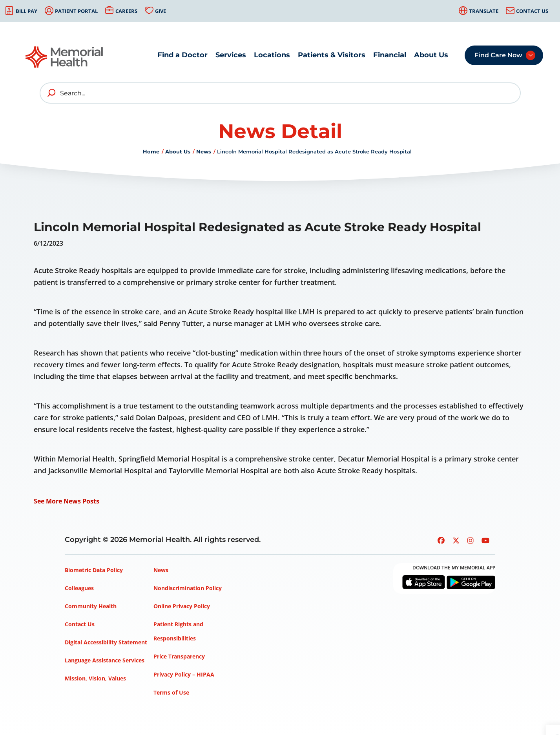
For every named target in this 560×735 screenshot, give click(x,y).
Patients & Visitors (332, 55)
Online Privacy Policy (182, 606)
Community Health (91, 606)
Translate (484, 11)
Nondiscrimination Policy (188, 588)
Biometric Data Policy (94, 570)
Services (231, 55)
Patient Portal (76, 11)
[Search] (280, 93)
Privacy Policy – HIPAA (184, 674)
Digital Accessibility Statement (106, 642)
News (204, 151)
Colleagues (79, 588)
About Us (431, 55)
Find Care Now (498, 55)
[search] (52, 93)
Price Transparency (179, 656)
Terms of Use (171, 692)
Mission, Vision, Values (95, 678)
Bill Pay (26, 11)
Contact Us (532, 11)
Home (151, 151)
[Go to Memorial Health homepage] (65, 57)
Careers (126, 11)
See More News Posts (67, 501)
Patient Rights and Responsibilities (178, 631)
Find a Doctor (182, 55)
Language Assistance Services (105, 660)
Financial (390, 55)
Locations (272, 55)
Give (161, 11)
